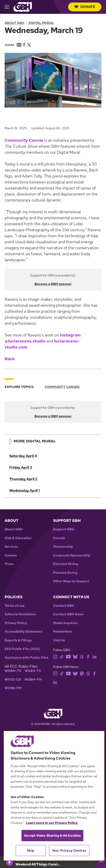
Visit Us (59, 640)
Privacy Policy (16, 623)
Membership (63, 547)
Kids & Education (18, 538)
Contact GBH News (68, 614)
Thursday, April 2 (23, 479)
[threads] (82, 656)
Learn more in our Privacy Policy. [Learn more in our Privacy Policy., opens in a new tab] (52, 823)
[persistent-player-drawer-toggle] (101, 862)
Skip (31, 850)
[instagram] (55, 656)
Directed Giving (66, 564)
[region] (54, 796)
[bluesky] (75, 656)
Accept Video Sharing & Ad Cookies (53, 835)
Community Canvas (62, 387)
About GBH (14, 23)
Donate (85, 7)
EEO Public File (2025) (22, 649)
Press (9, 564)
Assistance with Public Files (26, 658)
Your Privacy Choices (69, 850)
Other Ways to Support (71, 581)
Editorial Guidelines (20, 614)
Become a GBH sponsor (53, 284)
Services (11, 547)
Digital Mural (41, 23)
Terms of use (15, 606)
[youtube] (68, 656)
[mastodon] (82, 673)
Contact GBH (64, 606)
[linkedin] (94, 656)
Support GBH (64, 529)
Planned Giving (65, 573)
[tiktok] (62, 656)
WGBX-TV (33, 671)
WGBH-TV (13, 671)
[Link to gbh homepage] (23, 7)
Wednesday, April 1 (24, 491)
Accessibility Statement (23, 632)
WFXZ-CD (13, 680)
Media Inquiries (65, 623)
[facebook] (88, 656)
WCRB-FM (13, 688)
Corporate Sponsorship (72, 555)
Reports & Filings (18, 640)
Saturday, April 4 (23, 456)
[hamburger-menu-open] (9, 7)
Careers (11, 555)
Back (10, 359)
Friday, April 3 (21, 467)
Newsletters (63, 632)
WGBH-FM (33, 680)
